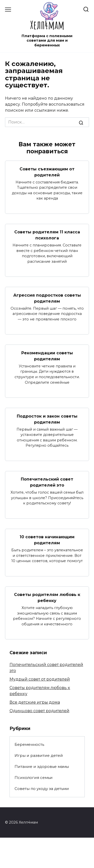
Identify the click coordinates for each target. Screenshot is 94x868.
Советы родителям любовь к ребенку (47, 598)
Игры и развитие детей (39, 755)
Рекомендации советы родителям (47, 356)
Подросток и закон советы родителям (47, 419)
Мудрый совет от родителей (40, 679)
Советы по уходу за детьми (42, 789)
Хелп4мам (47, 25)
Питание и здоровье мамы (42, 766)
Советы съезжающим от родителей (47, 172)
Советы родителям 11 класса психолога (47, 235)
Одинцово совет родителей (39, 711)
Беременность (29, 744)
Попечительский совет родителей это (47, 482)
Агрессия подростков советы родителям (47, 298)
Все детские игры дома (35, 702)
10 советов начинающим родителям (47, 540)
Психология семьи (34, 778)
